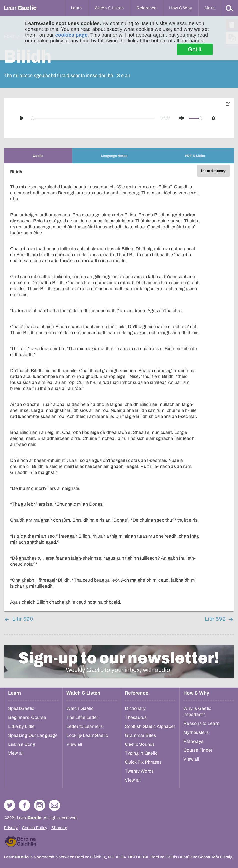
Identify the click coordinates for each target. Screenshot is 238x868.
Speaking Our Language (33, 735)
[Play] (22, 118)
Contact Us (55, 805)
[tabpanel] (119, 387)
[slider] (93, 118)
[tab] (38, 156)
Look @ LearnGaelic (87, 735)
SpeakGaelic (21, 708)
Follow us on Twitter (10, 805)
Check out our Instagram (40, 805)
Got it (195, 49)
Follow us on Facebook (25, 805)
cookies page (71, 35)
